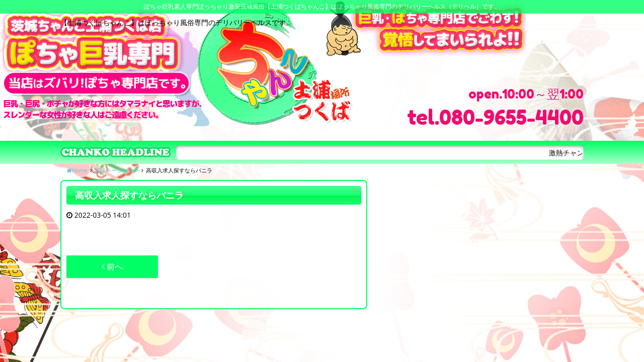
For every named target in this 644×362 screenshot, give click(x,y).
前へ (112, 266)
